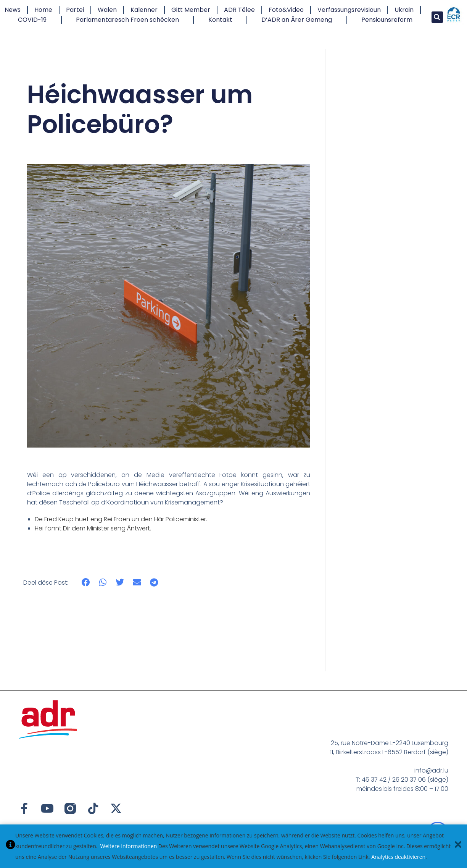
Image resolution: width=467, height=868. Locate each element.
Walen (107, 10)
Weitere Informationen (129, 846)
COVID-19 (32, 20)
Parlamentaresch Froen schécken (127, 20)
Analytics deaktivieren (398, 857)
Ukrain (404, 10)
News (13, 10)
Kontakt (220, 20)
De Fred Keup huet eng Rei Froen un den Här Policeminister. (121, 519)
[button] (437, 17)
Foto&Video (286, 10)
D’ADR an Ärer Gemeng (297, 20)
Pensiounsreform (387, 20)
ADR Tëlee (239, 10)
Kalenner (144, 10)
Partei (75, 10)
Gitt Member (191, 10)
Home (43, 10)
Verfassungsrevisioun (349, 10)
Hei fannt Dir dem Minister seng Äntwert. (93, 528)
